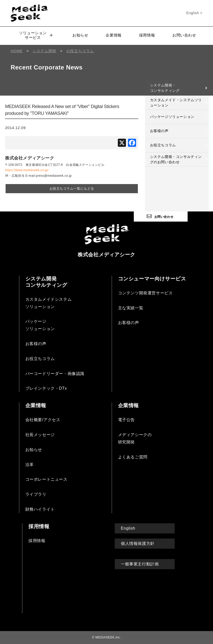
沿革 (30, 464)
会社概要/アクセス (43, 419)
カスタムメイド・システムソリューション (176, 103)
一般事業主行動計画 (140, 563)
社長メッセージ (40, 434)
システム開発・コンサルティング (165, 88)
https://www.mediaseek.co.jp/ (27, 170)
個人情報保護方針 (138, 543)
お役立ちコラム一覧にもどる (72, 188)
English (128, 527)
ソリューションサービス (36, 35)
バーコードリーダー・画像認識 (55, 373)
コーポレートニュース (46, 479)
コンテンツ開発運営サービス (145, 292)
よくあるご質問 (133, 456)
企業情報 (113, 35)
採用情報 (147, 35)
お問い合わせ (184, 35)
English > (194, 13)
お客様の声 (159, 131)
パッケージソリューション (172, 117)
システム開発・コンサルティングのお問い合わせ (176, 159)
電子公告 (126, 419)
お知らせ (80, 35)
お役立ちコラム (163, 145)
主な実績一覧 (131, 307)
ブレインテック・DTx (46, 388)
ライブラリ (36, 494)
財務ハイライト (40, 509)
